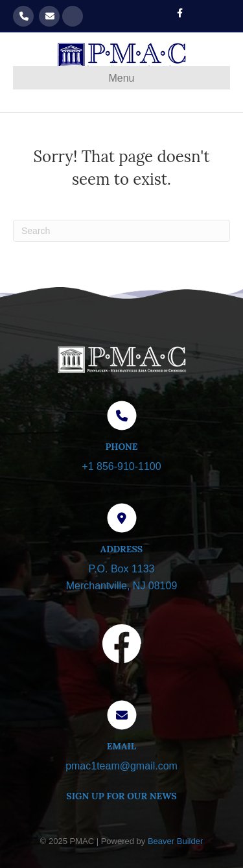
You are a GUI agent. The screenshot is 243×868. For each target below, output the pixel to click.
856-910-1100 (23, 16)
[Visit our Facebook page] (122, 646)
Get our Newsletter (73, 16)
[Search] (121, 231)
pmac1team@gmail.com (49, 16)
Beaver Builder (175, 841)
